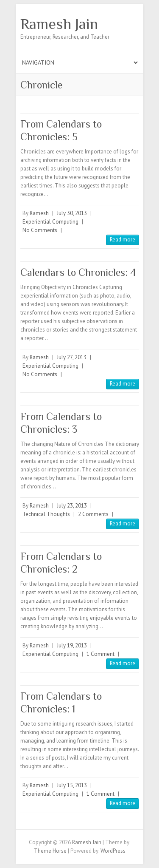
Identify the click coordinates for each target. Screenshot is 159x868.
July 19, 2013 (72, 645)
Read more (123, 240)
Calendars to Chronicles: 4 (78, 272)
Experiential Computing (50, 222)
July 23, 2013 (72, 506)
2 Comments (93, 514)
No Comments (40, 230)
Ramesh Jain (59, 24)
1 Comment (100, 654)
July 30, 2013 (72, 213)
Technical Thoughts (46, 514)
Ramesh (39, 213)
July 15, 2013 (72, 785)
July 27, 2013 (72, 357)
